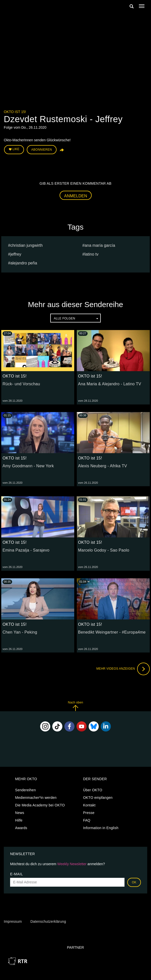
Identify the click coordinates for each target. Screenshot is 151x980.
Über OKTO (93, 790)
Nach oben (75, 706)
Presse (89, 813)
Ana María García (100, 245)
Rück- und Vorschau (21, 384)
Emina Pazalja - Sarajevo (26, 550)
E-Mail (17, 874)
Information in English (101, 828)
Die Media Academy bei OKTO (40, 805)
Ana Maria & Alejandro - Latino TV (110, 384)
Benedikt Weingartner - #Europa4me (112, 632)
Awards (21, 828)
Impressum (13, 921)
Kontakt (89, 805)
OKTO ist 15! (15, 112)
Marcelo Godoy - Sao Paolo (104, 550)
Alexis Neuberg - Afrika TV (103, 466)
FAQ (87, 820)
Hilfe (19, 820)
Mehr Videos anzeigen (123, 669)
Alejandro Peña (24, 263)
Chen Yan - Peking (20, 632)
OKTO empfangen (98, 798)
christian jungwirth (27, 245)
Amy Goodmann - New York (28, 466)
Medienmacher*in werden (36, 798)
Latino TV (92, 254)
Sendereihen (26, 790)
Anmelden (76, 196)
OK (134, 882)
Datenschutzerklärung (48, 921)
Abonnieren (42, 150)
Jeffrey (16, 254)
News (20, 813)
